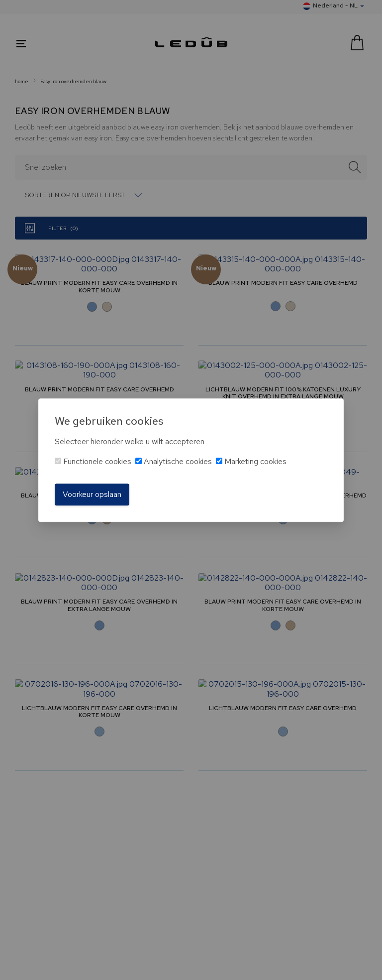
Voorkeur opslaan (92, 494)
